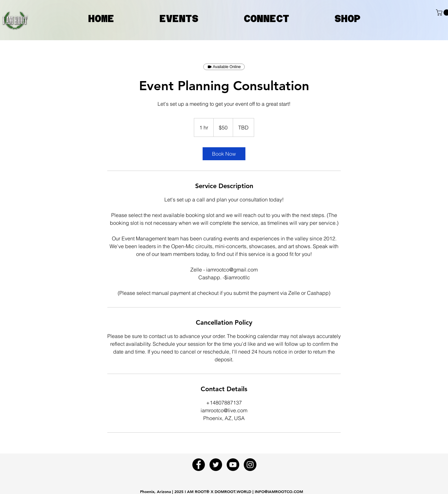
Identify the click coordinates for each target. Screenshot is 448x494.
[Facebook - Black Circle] (199, 465)
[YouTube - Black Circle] (233, 465)
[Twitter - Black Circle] (216, 465)
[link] (224, 154)
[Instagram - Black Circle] (250, 465)
